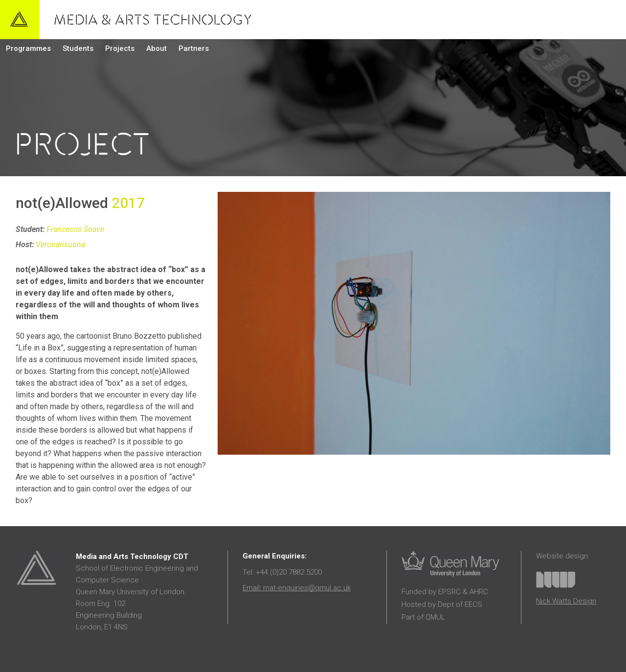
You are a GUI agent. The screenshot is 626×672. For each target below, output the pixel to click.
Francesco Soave (75, 229)
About (156, 48)
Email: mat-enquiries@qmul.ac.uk (297, 588)
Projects (120, 48)
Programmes (28, 48)
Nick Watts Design (566, 601)
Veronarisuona (60, 244)
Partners (194, 48)
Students (78, 48)
